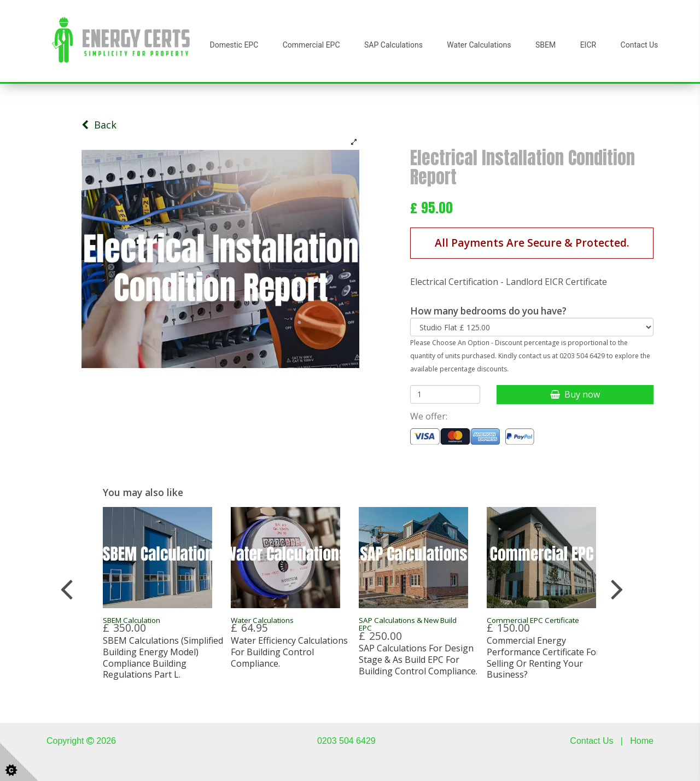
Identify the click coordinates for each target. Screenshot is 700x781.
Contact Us (640, 45)
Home (642, 741)
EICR (588, 45)
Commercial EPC (311, 45)
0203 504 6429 (346, 741)
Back (99, 125)
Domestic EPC (234, 45)
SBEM (546, 45)
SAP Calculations (393, 45)
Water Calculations (479, 45)
